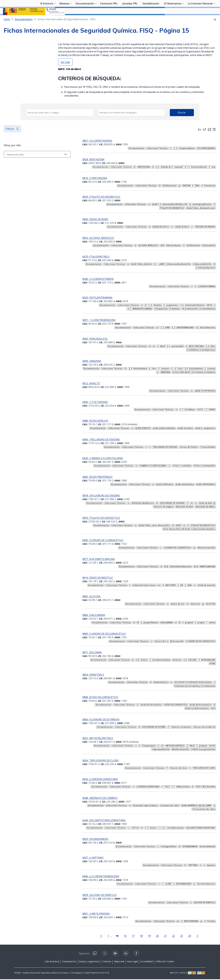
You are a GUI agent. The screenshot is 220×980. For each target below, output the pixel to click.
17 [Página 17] (126, 936)
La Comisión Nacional (200, 19)
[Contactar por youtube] (115, 955)
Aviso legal (132, 962)
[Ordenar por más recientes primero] (200, 138)
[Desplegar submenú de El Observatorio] (183, 19)
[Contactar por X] (105, 955)
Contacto (107, 962)
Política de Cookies (165, 962)
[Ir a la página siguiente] (191, 936)
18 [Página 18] (134, 936)
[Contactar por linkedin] (126, 955)
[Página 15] (110, 936)
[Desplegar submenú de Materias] (71, 19)
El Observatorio (173, 19)
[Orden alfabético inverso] (214, 138)
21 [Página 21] (159, 936)
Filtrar (13, 137)
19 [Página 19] (142, 936)
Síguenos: (84, 954)
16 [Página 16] (118, 936)
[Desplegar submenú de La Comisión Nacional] (214, 19)
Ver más (65, 70)
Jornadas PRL (130, 19)
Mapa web (119, 962)
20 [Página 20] (151, 936)
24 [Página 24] (183, 936)
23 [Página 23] (175, 936)
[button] (215, 27)
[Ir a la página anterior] (94, 936)
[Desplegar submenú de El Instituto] (55, 19)
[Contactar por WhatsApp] (95, 955)
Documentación (85, 19)
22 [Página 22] (167, 936)
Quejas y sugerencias (89, 962)
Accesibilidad (147, 962)
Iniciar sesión (206, 7)
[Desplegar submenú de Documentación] (96, 19)
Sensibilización (151, 19)
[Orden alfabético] (209, 138)
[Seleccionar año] (30, 162)
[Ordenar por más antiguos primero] (204, 138)
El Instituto (47, 19)
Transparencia (69, 962)
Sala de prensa (52, 962)
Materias (64, 19)
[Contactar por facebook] (137, 955)
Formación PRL (109, 19)
